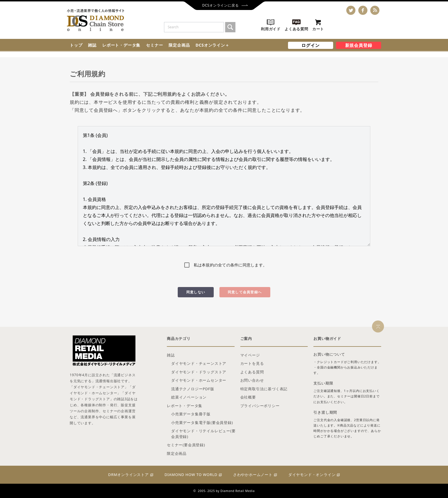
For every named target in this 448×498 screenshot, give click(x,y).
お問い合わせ (252, 380)
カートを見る (252, 363)
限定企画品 (179, 45)
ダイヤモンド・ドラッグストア (199, 372)
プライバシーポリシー (260, 406)
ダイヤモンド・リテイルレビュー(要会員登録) (203, 434)
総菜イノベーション (189, 397)
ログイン (310, 45)
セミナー (154, 45)
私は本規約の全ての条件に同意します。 (230, 265)
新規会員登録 (359, 45)
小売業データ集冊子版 (191, 414)
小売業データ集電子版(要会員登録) (202, 423)
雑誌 (92, 45)
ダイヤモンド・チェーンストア (199, 363)
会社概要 (248, 397)
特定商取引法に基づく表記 (264, 389)
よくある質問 (252, 372)
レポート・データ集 (121, 45)
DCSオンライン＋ (212, 45)
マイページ (250, 355)
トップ (76, 45)
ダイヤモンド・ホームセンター (199, 380)
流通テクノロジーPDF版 (193, 389)
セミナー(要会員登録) (186, 445)
